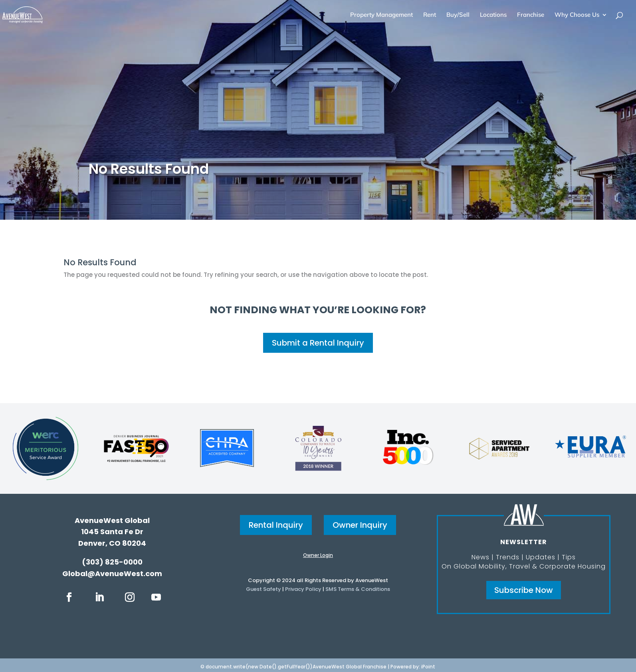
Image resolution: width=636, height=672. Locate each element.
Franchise (531, 15)
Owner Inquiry (360, 525)
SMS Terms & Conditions (358, 589)
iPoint (428, 667)
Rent (430, 15)
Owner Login (318, 555)
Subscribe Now (524, 590)
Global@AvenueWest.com (112, 574)
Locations (493, 15)
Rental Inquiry (276, 525)
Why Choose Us (577, 15)
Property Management (381, 15)
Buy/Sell (458, 15)
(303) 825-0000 (112, 562)
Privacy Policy (303, 589)
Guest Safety (264, 589)
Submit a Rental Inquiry (318, 343)
